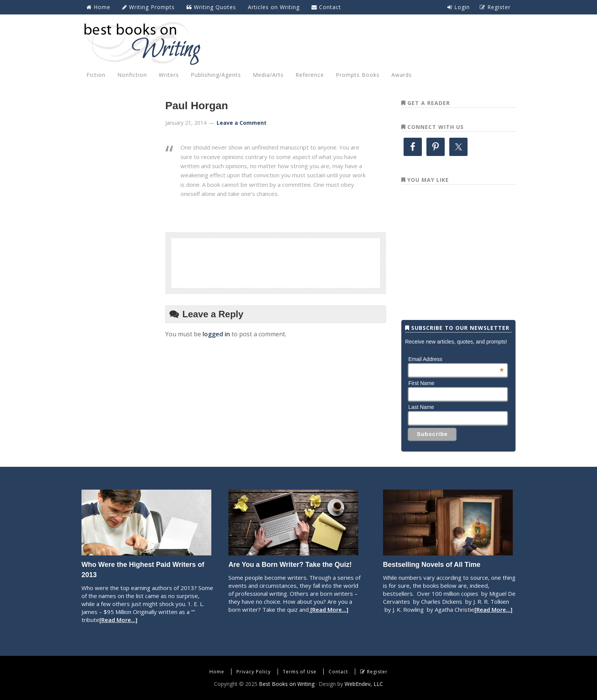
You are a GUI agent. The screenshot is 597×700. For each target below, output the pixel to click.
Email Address (456, 359)
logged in (216, 334)
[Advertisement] (276, 262)
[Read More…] (118, 620)
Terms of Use (300, 672)
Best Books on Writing (298, 43)
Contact (338, 672)
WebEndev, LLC (364, 684)
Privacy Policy (254, 672)
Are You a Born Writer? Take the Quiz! (290, 565)
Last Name (421, 407)
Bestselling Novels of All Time (432, 565)
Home (217, 672)
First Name (421, 383)
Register (377, 672)
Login (459, 7)
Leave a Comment (242, 123)
